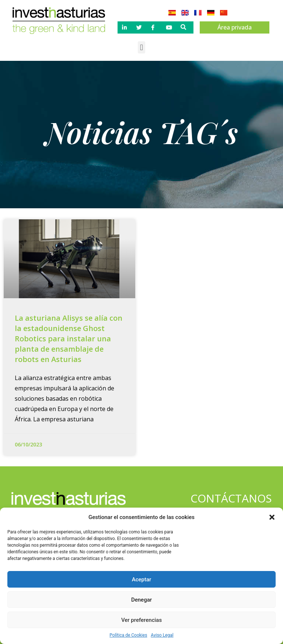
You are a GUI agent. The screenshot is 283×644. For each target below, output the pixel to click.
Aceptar (142, 579)
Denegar (141, 600)
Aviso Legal (162, 635)
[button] (272, 517)
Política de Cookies (128, 635)
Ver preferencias (141, 620)
